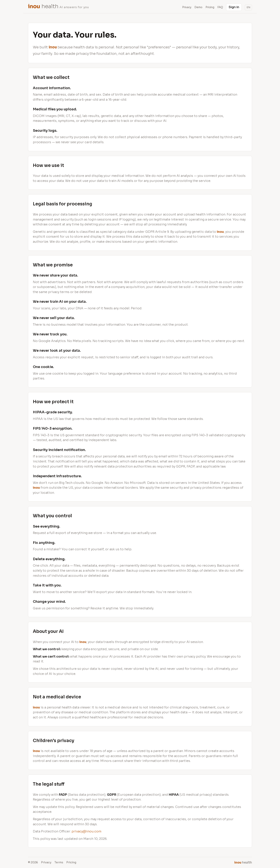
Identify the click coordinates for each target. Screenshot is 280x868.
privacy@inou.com (86, 831)
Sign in (234, 7)
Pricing (210, 7)
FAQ (220, 7)
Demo (198, 7)
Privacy (46, 862)
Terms (59, 862)
